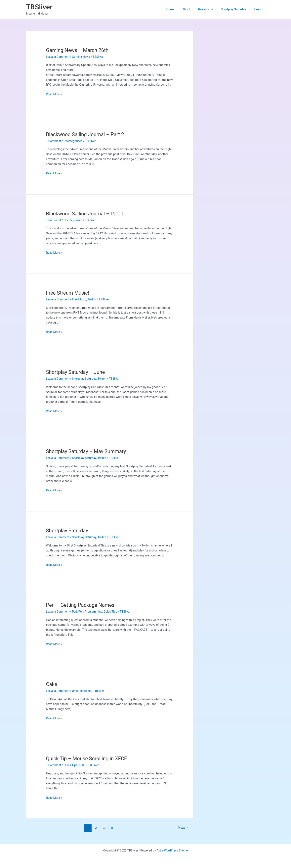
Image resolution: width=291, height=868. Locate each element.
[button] (216, 9)
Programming (95, 612)
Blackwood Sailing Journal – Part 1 (86, 214)
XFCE (83, 765)
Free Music (80, 299)
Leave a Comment (58, 57)
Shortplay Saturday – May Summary (87, 451)
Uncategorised (74, 141)
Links (258, 9)
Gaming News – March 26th (78, 50)
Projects (211, 9)
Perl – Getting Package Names (81, 605)
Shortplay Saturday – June (76, 372)
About (193, 9)
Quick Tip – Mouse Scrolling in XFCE (88, 759)
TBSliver (39, 7)
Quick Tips (112, 612)
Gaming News (82, 57)
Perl (75, 612)
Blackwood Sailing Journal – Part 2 (86, 134)
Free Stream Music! (68, 293)
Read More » (54, 94)
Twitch (93, 299)
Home (179, 9)
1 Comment (54, 141)
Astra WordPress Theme (172, 850)
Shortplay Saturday (236, 9)
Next (183, 828)
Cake (52, 684)
